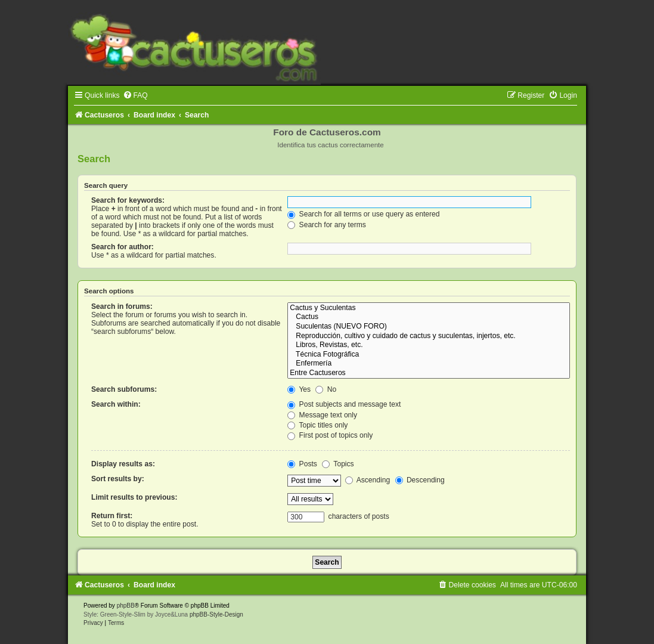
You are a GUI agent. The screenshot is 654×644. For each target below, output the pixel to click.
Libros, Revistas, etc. (429, 345)
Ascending (368, 480)
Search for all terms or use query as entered (363, 214)
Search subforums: (124, 389)
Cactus (429, 317)
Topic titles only (317, 425)
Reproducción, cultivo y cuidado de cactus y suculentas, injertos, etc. (429, 336)
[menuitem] (135, 95)
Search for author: (123, 247)
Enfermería (429, 364)
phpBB (126, 606)
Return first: (112, 516)
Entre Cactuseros (429, 373)
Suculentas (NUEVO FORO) (429, 327)
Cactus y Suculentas (429, 308)
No (326, 389)
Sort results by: (118, 479)
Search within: (116, 404)
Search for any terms (327, 225)
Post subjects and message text (344, 404)
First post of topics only (330, 435)
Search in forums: (122, 306)
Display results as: (123, 464)
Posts (302, 464)
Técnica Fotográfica (429, 355)
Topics (338, 464)
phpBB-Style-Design (216, 614)
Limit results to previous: (134, 497)
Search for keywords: (128, 200)
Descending (420, 480)
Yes (299, 389)
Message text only (322, 415)
